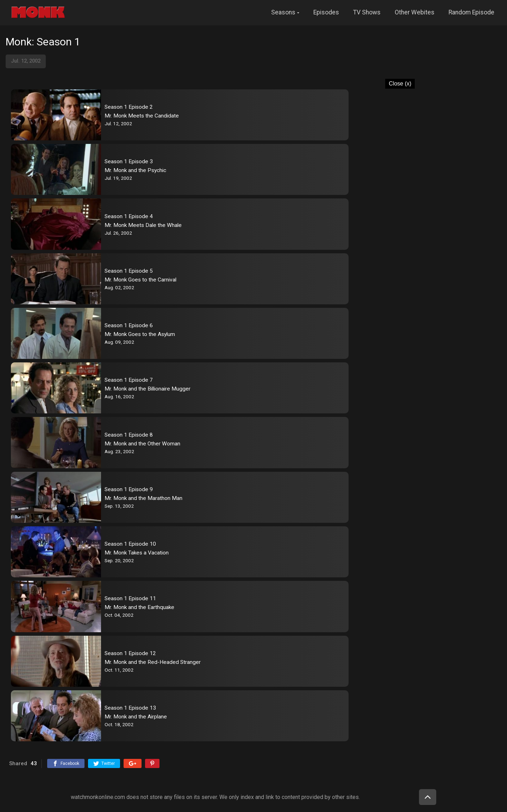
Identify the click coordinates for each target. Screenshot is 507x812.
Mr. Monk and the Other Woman (142, 444)
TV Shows (367, 12)
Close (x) (400, 84)
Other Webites (415, 12)
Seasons (283, 12)
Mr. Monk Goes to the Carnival (140, 280)
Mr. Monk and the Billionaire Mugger (148, 389)
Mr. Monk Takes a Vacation (137, 553)
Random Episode (471, 12)
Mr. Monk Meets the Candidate (142, 116)
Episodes (326, 12)
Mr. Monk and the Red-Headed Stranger (153, 662)
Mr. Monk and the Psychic (135, 170)
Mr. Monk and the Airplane (136, 717)
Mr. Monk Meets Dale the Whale (143, 225)
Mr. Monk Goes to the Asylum (140, 334)
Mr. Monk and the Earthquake (139, 607)
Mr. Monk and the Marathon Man (143, 498)
